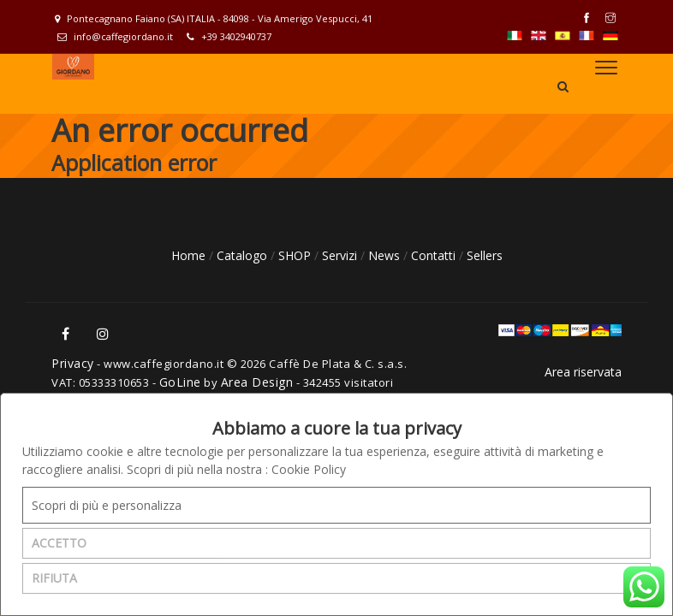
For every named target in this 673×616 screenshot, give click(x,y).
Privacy (73, 363)
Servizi (341, 255)
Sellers (485, 255)
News (386, 255)
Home (190, 255)
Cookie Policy (309, 469)
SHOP (296, 255)
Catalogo (244, 255)
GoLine (180, 382)
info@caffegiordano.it (115, 36)
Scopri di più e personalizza (107, 505)
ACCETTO (59, 543)
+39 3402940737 (229, 36)
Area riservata (583, 372)
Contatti (435, 255)
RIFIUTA (54, 578)
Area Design (257, 382)
